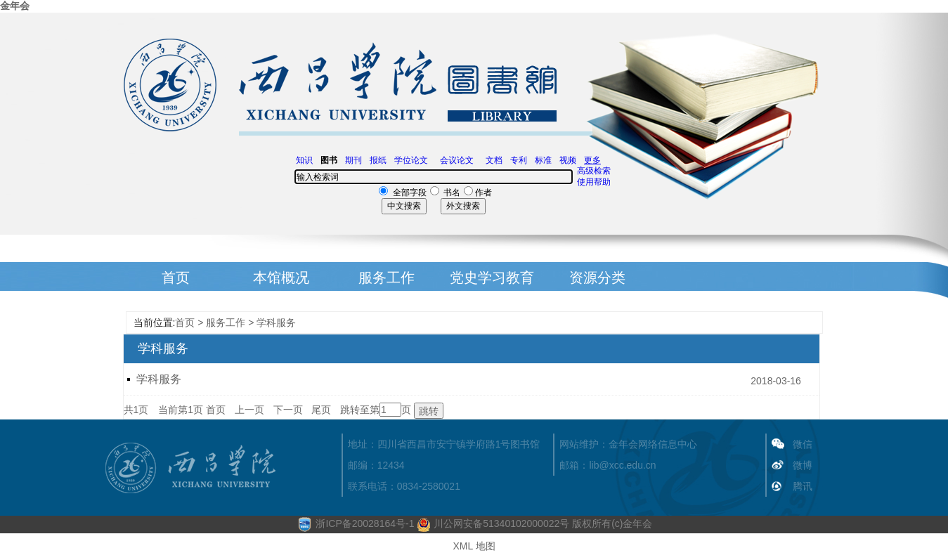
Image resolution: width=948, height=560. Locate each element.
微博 (803, 465)
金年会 (15, 6)
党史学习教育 (492, 278)
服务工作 (387, 278)
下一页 (288, 410)
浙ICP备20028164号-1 (365, 523)
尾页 (321, 410)
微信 (803, 444)
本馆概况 (281, 278)
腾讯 (803, 486)
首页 (176, 278)
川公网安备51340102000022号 (493, 523)
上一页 (249, 410)
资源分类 (597, 278)
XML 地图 (474, 546)
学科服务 (276, 323)
